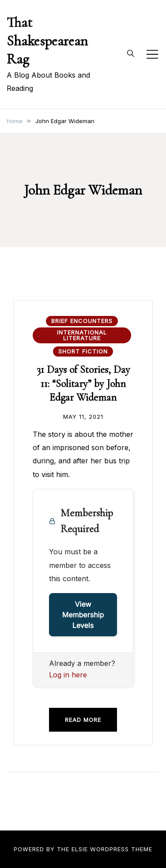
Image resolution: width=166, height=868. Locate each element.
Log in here (68, 675)
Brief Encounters (82, 321)
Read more (83, 720)
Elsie (80, 849)
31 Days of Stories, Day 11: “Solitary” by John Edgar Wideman (83, 383)
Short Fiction (83, 351)
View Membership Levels (83, 615)
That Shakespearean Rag (47, 41)
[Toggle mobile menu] (152, 54)
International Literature (82, 335)
